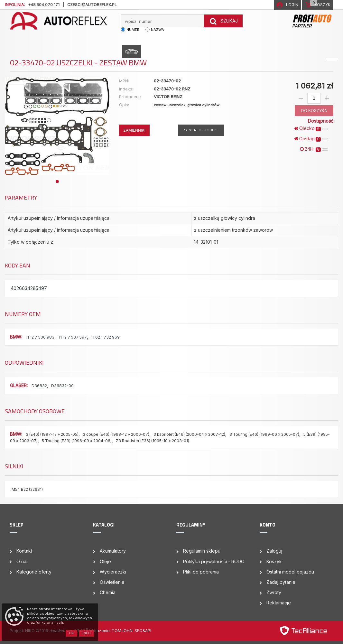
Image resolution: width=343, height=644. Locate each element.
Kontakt (24, 551)
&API (147, 631)
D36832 (39, 386)
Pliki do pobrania (201, 572)
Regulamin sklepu (202, 551)
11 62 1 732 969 (105, 337)
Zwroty (274, 592)
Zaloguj (274, 551)
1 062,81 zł (314, 86)
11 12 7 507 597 (73, 337)
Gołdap (311, 139)
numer (133, 30)
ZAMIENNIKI (134, 130)
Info (87, 633)
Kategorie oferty (34, 572)
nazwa (158, 30)
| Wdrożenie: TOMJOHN (111, 631)
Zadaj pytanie (281, 582)
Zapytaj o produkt (201, 130)
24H (314, 149)
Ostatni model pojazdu (290, 572)
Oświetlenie (112, 582)
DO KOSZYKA (314, 111)
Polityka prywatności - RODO (214, 561)
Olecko (311, 128)
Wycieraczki (113, 572)
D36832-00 (62, 386)
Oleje (105, 561)
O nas (23, 561)
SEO (139, 631)
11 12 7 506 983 (40, 337)
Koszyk (274, 561)
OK (71, 633)
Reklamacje (279, 603)
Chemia (108, 592)
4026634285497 (29, 288)
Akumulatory (113, 551)
